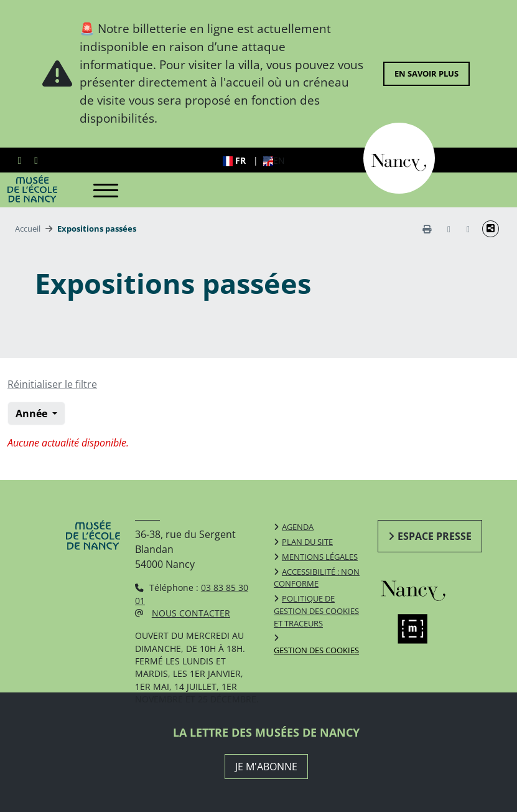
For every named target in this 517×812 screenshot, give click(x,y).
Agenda (298, 527)
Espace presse (435, 536)
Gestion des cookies (316, 650)
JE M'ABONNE (266, 767)
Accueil (28, 229)
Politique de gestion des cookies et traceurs (316, 611)
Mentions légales (320, 557)
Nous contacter (191, 613)
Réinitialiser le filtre (52, 384)
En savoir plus (426, 73)
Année (33, 413)
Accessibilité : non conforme (317, 578)
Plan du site (307, 542)
